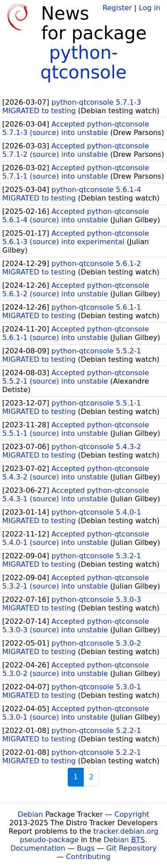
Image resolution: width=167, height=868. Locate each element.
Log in (150, 8)
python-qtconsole (84, 62)
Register (117, 8)
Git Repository (132, 848)
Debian (31, 814)
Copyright (132, 814)
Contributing (88, 857)
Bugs (86, 848)
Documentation (38, 848)
